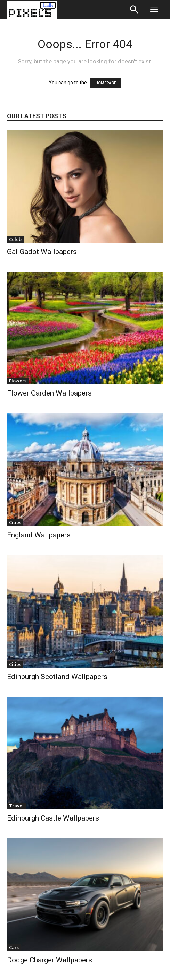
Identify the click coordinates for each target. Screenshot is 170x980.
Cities (15, 522)
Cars (14, 947)
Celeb (15, 239)
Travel (16, 806)
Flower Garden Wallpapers (49, 393)
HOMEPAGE (106, 83)
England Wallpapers (39, 535)
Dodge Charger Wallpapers (50, 960)
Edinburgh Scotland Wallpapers (57, 677)
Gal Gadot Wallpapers (42, 252)
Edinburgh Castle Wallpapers (53, 818)
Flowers (18, 381)
